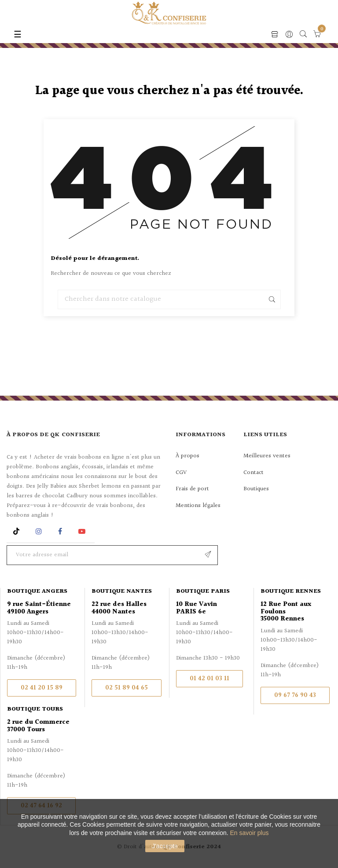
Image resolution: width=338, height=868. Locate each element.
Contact (253, 473)
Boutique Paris (203, 591)
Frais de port (192, 489)
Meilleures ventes (267, 456)
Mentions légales (198, 506)
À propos (187, 456)
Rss (17, 531)
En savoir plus (250, 833)
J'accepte (165, 846)
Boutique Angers (37, 591)
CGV (181, 473)
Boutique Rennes (291, 591)
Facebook (60, 531)
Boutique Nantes (122, 591)
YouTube (83, 531)
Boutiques (256, 489)
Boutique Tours (35, 709)
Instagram (40, 531)
